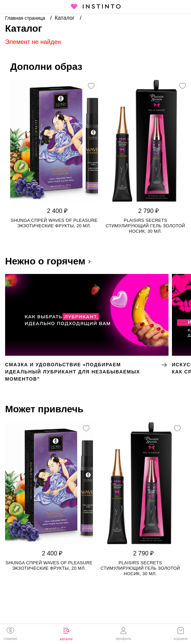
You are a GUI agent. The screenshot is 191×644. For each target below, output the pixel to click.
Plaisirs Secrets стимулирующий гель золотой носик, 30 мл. (145, 226)
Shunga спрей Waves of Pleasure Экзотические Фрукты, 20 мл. (54, 223)
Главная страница (26, 18)
